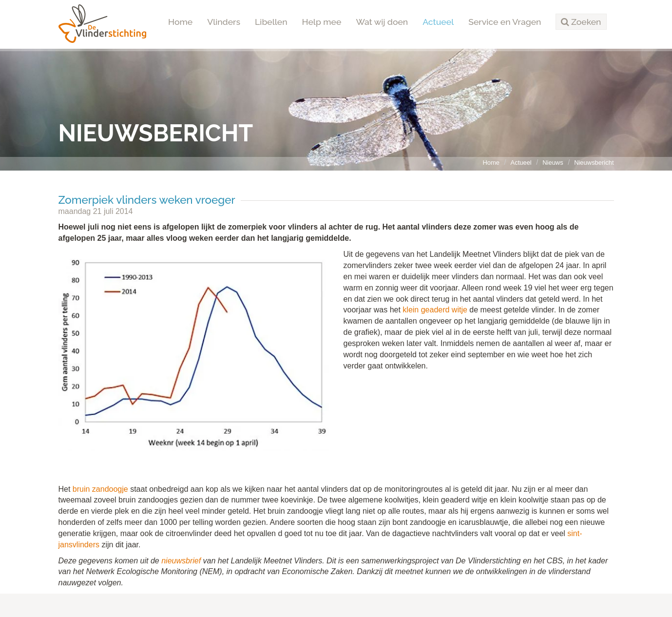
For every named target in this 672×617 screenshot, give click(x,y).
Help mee (322, 22)
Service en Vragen (505, 22)
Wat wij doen (382, 22)
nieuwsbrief (182, 561)
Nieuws (553, 163)
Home (180, 22)
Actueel (438, 22)
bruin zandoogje (100, 489)
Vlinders (224, 22)
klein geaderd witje (435, 310)
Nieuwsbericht (594, 163)
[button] (581, 22)
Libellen (271, 22)
